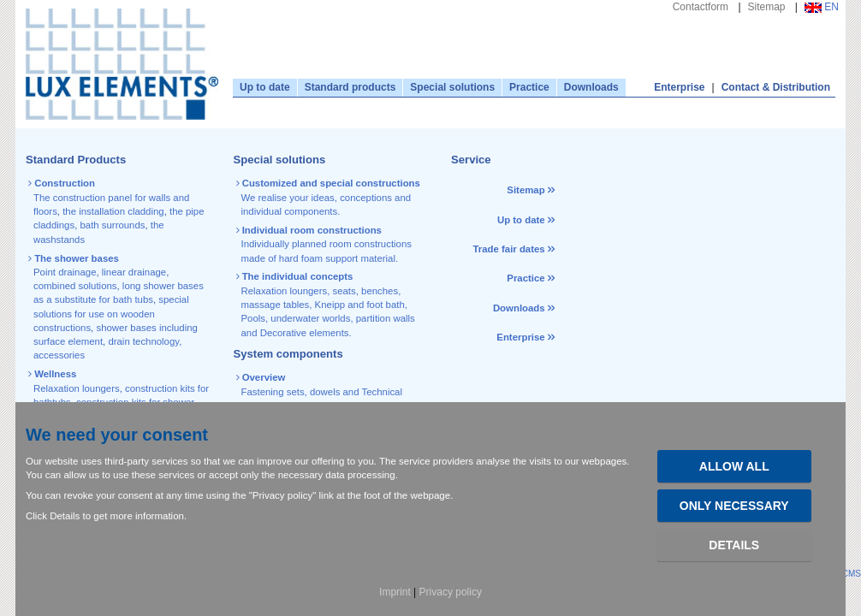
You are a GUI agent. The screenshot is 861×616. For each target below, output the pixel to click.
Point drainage (65, 272)
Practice (529, 87)
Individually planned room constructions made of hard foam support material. (325, 244)
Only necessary (734, 506)
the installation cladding (113, 211)
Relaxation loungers (77, 388)
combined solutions (75, 286)
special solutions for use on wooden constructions (111, 314)
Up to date (265, 87)
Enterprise (679, 87)
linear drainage (134, 272)
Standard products (350, 87)
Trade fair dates (508, 249)
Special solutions (452, 87)
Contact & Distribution (776, 87)
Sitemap (767, 7)
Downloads (591, 87)
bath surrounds (112, 225)
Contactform (701, 7)
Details (734, 545)
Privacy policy (451, 592)
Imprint (395, 592)
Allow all (734, 466)
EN (822, 7)
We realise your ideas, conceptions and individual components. (330, 197)
